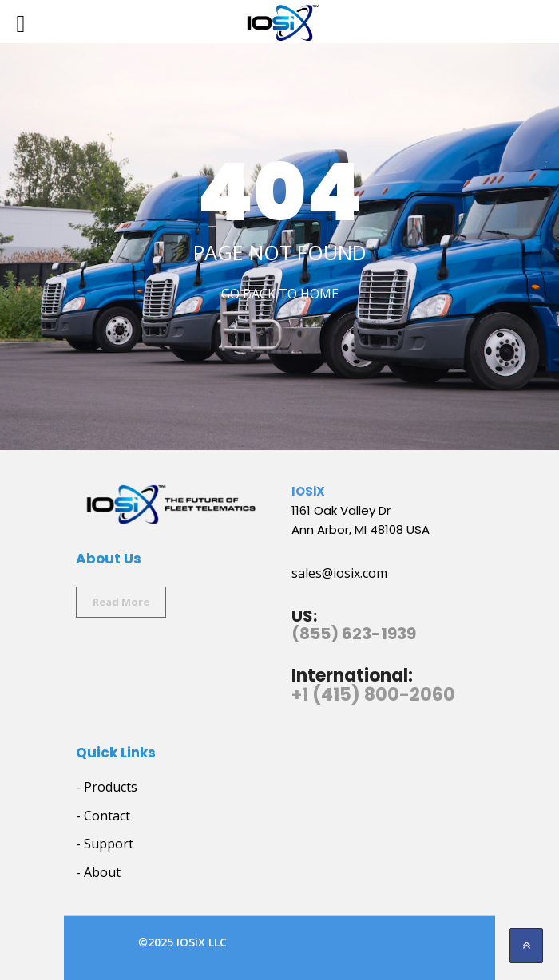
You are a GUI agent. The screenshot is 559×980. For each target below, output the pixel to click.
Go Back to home (280, 294)
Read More (121, 602)
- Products (107, 787)
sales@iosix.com (339, 573)
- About (98, 872)
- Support (105, 844)
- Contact (103, 816)
